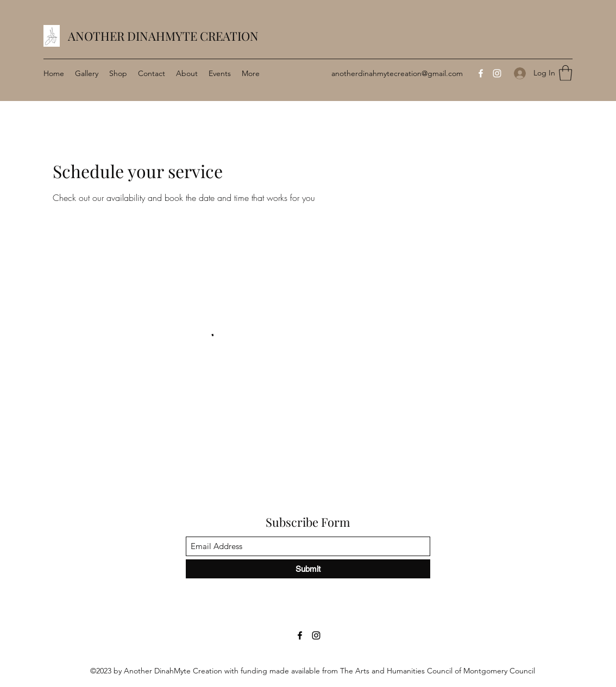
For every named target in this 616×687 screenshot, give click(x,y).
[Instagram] (497, 73)
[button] (565, 73)
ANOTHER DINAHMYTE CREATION (163, 36)
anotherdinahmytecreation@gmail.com (397, 73)
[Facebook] (481, 73)
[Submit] (308, 569)
